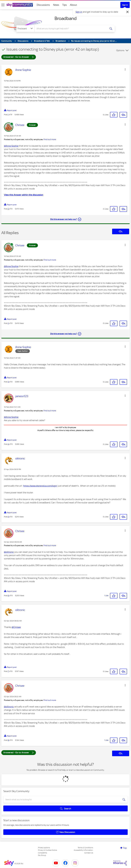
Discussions (43, 5)
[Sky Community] (20, 5)
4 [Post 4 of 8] (8, 444)
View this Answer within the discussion (24, 195)
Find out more (50, 139)
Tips (65, 5)
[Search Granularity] (25, 29)
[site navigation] (3, 5)
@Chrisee (16, 627)
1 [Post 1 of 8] (8, 115)
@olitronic (9, 552)
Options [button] (120, 50)
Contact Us (89, 853)
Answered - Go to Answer (19, 57)
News (56, 5)
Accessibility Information (83, 850)
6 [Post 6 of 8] (8, 596)
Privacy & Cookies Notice (47, 850)
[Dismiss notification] (128, 12)
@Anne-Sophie (11, 146)
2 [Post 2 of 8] (8, 209)
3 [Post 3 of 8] (8, 382)
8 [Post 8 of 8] (8, 740)
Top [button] (125, 848)
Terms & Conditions (85, 848)
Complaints (42, 853)
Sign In (125, 5)
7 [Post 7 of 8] (8, 671)
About (73, 5)
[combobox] (71, 29)
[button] (125, 69)
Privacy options (44, 848)
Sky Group (42, 855)
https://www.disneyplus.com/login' (40, 486)
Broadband (66, 18)
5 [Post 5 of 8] (8, 517)
